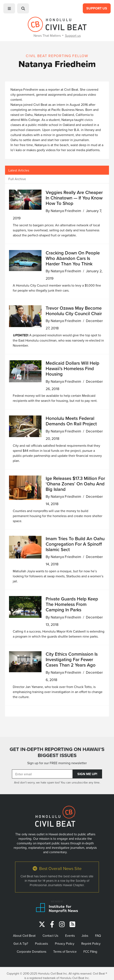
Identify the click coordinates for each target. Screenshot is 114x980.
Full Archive (17, 179)
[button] (9, 8)
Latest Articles (19, 170)
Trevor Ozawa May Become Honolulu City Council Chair (74, 311)
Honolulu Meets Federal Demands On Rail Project (71, 421)
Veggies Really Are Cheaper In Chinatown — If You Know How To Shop (74, 198)
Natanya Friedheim (66, 211)
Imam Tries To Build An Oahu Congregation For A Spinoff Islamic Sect (75, 544)
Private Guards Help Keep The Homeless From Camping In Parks (72, 604)
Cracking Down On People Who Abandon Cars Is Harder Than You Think (73, 258)
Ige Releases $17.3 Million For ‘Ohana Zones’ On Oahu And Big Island (75, 484)
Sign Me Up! (87, 774)
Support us (73, 35)
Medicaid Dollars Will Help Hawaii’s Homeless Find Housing (73, 368)
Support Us (97, 8)
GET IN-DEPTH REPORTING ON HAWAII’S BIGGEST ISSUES (57, 752)
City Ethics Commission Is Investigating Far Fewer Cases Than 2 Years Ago (72, 659)
